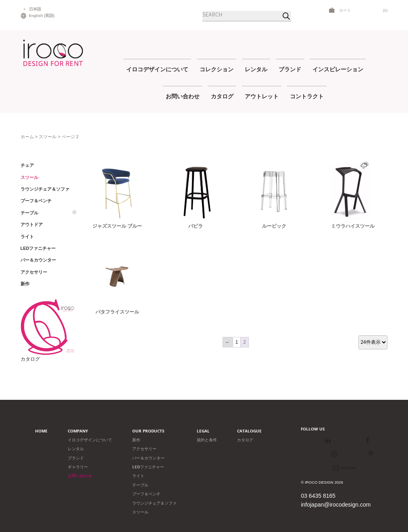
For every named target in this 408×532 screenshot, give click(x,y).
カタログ (222, 96)
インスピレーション (338, 69)
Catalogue (249, 431)
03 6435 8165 (318, 496)
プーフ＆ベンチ (146, 494)
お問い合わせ (183, 96)
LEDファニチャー (148, 467)
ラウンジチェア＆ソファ (154, 503)
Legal (203, 431)
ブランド (290, 69)
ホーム (27, 137)
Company (78, 431)
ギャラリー (78, 467)
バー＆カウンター (148, 458)
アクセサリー (144, 449)
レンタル (256, 69)
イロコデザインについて (157, 69)
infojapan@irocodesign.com (336, 505)
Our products (148, 431)
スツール (48, 137)
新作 (136, 440)
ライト (138, 476)
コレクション (216, 69)
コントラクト (307, 96)
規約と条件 (207, 440)
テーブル (140, 485)
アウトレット (262, 96)
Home (41, 431)
